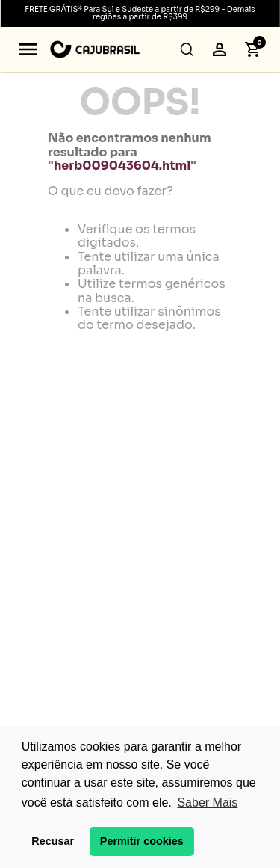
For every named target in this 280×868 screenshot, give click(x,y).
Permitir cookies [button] (142, 841)
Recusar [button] (53, 841)
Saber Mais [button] (207, 803)
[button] (28, 49)
